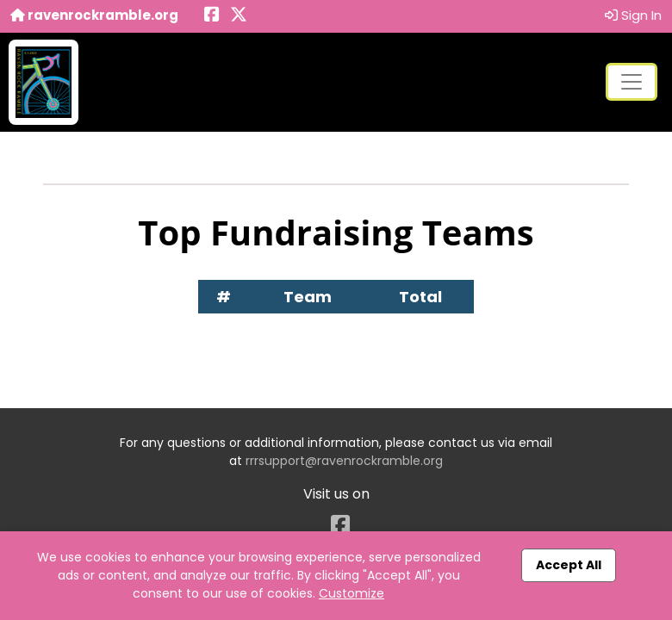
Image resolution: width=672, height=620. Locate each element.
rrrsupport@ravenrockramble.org (344, 461)
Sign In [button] (633, 15)
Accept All (569, 565)
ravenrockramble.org (94, 15)
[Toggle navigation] (632, 82)
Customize (352, 593)
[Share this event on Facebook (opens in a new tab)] (212, 16)
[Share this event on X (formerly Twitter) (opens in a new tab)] (239, 16)
